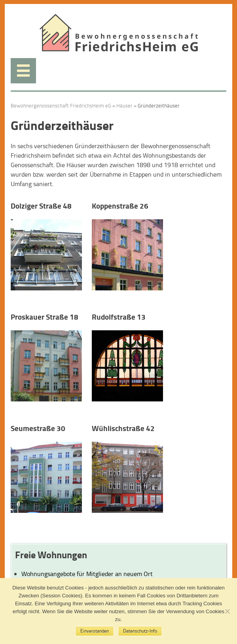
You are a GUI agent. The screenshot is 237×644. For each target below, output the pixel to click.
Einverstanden (95, 631)
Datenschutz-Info (140, 631)
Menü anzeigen (23, 71)
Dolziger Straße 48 (41, 206)
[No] (227, 611)
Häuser (124, 105)
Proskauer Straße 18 (45, 317)
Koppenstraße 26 (120, 206)
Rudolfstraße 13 (119, 317)
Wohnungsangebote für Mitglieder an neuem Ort (87, 574)
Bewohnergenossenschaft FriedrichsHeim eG (61, 105)
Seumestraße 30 (38, 428)
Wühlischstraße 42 (123, 428)
